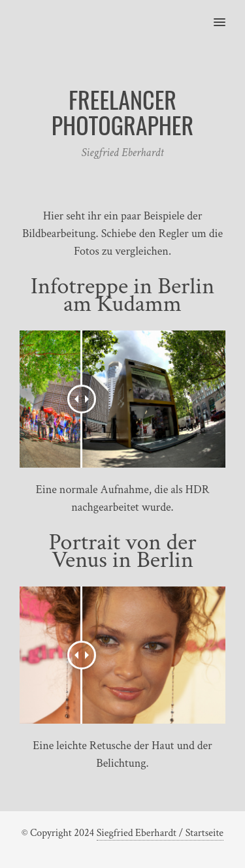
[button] (227, 14)
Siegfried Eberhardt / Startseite (160, 833)
